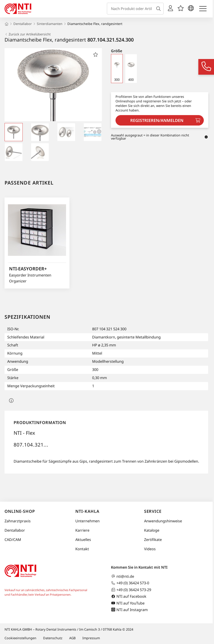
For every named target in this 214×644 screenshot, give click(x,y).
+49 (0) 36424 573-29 (131, 590)
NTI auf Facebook (129, 596)
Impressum (91, 638)
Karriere (82, 530)
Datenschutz (53, 638)
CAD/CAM (13, 540)
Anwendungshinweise (163, 521)
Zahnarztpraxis (18, 521)
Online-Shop (20, 511)
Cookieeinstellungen (20, 638)
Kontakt (82, 549)
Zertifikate (153, 540)
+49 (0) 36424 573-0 (130, 583)
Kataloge (152, 530)
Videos (150, 549)
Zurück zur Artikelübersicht (28, 34)
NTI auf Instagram (129, 610)
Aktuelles (83, 540)
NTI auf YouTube (128, 603)
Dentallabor (15, 530)
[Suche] (159, 9)
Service (153, 511)
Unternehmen (87, 521)
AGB (72, 638)
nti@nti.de (123, 576)
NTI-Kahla (87, 511)
